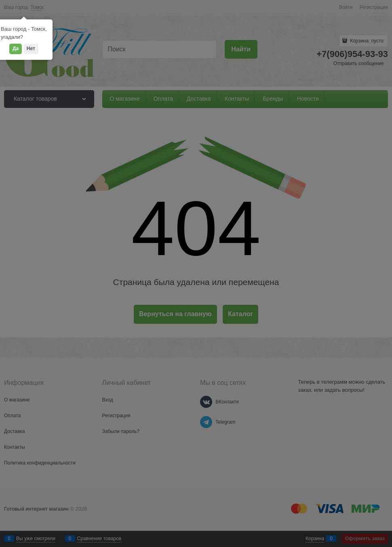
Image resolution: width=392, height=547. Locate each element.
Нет (31, 49)
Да (16, 49)
